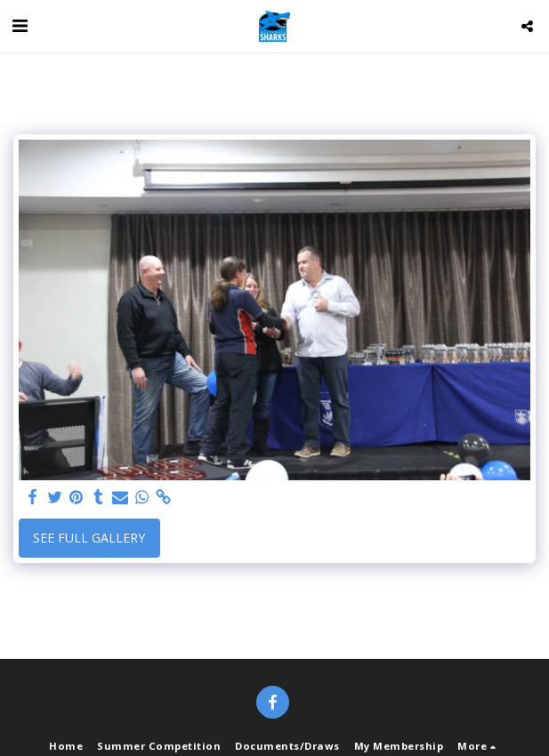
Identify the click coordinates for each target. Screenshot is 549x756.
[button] (20, 25)
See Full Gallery (89, 538)
